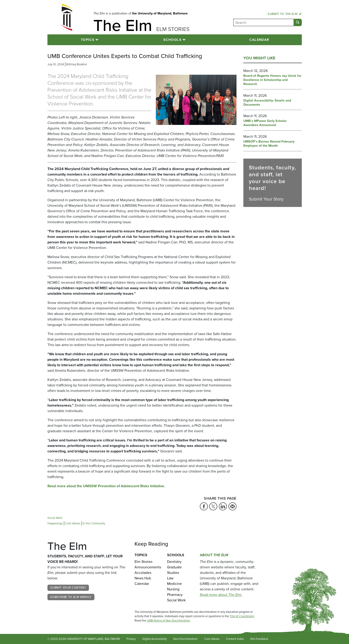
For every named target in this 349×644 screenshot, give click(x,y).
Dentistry (174, 562)
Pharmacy (175, 595)
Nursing (173, 589)
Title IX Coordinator (242, 616)
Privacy (131, 639)
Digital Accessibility (155, 639)
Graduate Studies (174, 570)
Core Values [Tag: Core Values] (73, 523)
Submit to (285, 14)
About (214, 555)
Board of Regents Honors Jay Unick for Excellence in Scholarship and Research (272, 80)
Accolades (143, 573)
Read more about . (221, 595)
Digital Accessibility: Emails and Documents (267, 103)
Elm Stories (143, 562)
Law (170, 578)
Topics (88, 40)
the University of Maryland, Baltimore (160, 13)
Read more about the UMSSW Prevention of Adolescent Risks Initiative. (106, 486)
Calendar (259, 40)
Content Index (235, 639)
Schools (172, 40)
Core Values (212, 639)
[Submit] (298, 22)
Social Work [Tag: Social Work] (55, 518)
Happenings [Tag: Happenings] (55, 523)
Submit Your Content (68, 588)
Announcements (147, 567)
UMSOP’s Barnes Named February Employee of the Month (269, 144)
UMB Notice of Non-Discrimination (168, 621)
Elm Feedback (259, 639)
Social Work (176, 600)
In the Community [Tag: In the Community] (94, 523)
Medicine (174, 584)
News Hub (143, 578)
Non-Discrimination (185, 639)
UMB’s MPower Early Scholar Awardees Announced (265, 123)
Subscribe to (71, 597)
